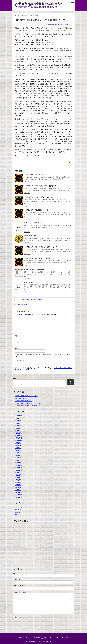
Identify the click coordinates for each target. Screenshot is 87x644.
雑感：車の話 (29, 282)
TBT (70, 163)
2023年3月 (18, 458)
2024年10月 (18, 416)
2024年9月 (18, 418)
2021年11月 (18, 497)
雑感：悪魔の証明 (20, 398)
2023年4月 (18, 455)
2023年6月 (18, 450)
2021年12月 (18, 495)
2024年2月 (18, 431)
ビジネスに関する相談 (35, 637)
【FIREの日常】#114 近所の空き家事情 (27, 300)
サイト (17, 348)
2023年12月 (18, 436)
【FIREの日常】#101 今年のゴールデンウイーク (41, 247)
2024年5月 (18, 423)
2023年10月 (18, 440)
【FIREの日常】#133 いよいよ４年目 (26, 396)
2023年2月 (18, 460)
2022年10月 (18, 470)
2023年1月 (18, 463)
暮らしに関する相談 (23, 637)
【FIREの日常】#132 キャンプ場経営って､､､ (28, 406)
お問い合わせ (57, 637)
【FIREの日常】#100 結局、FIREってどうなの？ (41, 186)
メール (18, 342)
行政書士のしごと (30, 236)
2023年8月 (18, 445)
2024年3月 (18, 428)
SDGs (71, 637)
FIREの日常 (60, 24)
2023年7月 (18, 448)
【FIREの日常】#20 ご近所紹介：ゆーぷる (39, 197)
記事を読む (27, 182)
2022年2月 (18, 490)
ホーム (14, 637)
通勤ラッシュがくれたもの (33, 223)
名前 (17, 336)
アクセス (50, 637)
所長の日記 (68, 24)
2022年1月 (18, 492)
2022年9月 (18, 473)
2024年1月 (18, 433)
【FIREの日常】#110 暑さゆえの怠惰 (37, 258)
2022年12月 (18, 465)
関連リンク (44, 639)
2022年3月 (18, 487)
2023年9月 (18, 443)
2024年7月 (18, 421)
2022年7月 (18, 478)
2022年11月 (18, 468)
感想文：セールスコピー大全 (34, 270)
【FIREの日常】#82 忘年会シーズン (36, 210)
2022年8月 (18, 475)
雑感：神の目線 (20, 304)
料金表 (44, 637)
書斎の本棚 (18, 512)
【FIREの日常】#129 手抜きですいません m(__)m (30, 403)
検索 (15, 378)
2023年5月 (18, 453)
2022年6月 (18, 480)
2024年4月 (18, 426)
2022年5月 (18, 482)
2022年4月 (18, 485)
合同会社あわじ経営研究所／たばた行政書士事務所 (41, 641)
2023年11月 (18, 438)
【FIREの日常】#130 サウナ (34, 175)
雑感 (16, 515)
